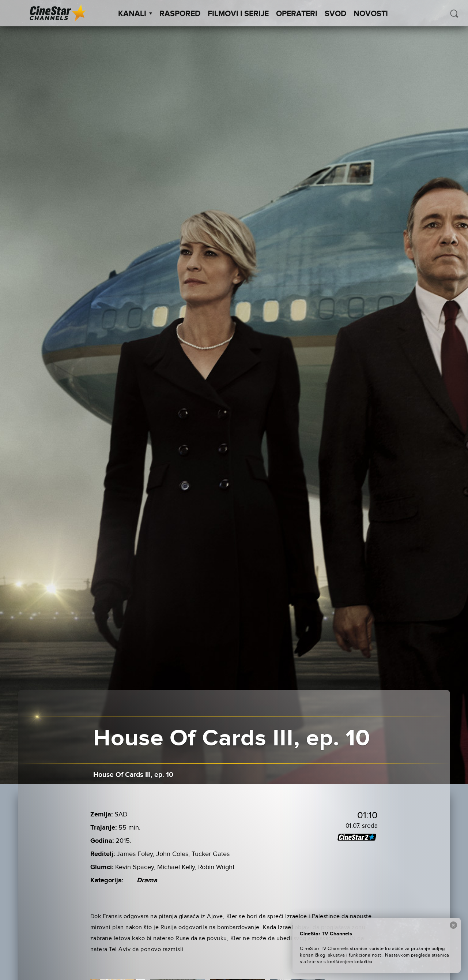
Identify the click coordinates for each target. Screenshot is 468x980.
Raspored (180, 14)
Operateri (297, 14)
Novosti (371, 14)
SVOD (335, 14)
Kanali (135, 14)
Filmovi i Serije (238, 14)
